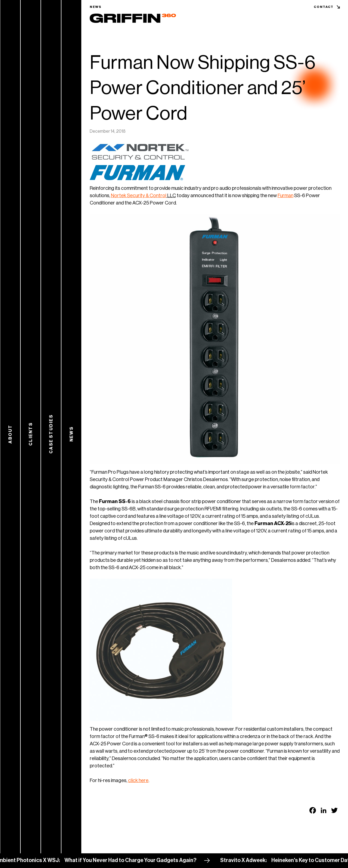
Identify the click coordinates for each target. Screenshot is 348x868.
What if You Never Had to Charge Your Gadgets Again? (132, 860)
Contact (324, 7)
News (96, 7)
